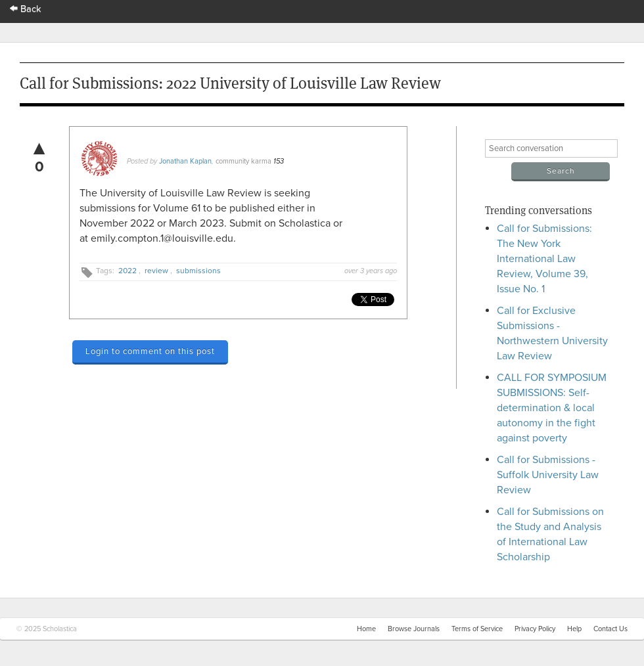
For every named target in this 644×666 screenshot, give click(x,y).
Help (574, 629)
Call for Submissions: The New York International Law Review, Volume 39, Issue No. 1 (544, 259)
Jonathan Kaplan (185, 161)
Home (366, 629)
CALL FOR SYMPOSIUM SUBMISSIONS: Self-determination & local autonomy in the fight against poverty (552, 408)
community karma (243, 161)
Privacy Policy (535, 629)
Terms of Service (477, 629)
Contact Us (610, 629)
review (156, 271)
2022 (127, 271)
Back (26, 9)
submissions (198, 271)
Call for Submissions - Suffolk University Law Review (548, 475)
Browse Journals (414, 629)
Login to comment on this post (150, 351)
